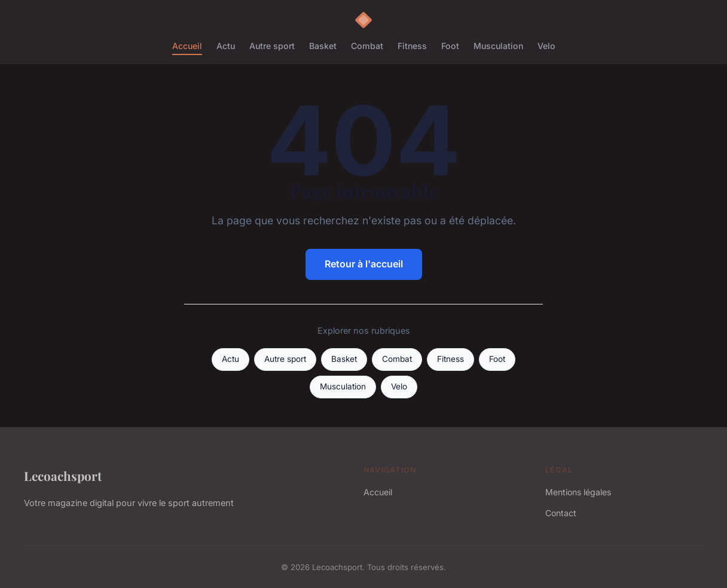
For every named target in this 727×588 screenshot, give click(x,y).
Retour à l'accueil (364, 264)
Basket (323, 46)
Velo (546, 46)
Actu (226, 46)
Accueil (187, 46)
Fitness (412, 46)
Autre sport (272, 46)
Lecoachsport (63, 476)
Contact (561, 513)
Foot (450, 46)
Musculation (498, 46)
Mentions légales (578, 492)
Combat (367, 46)
